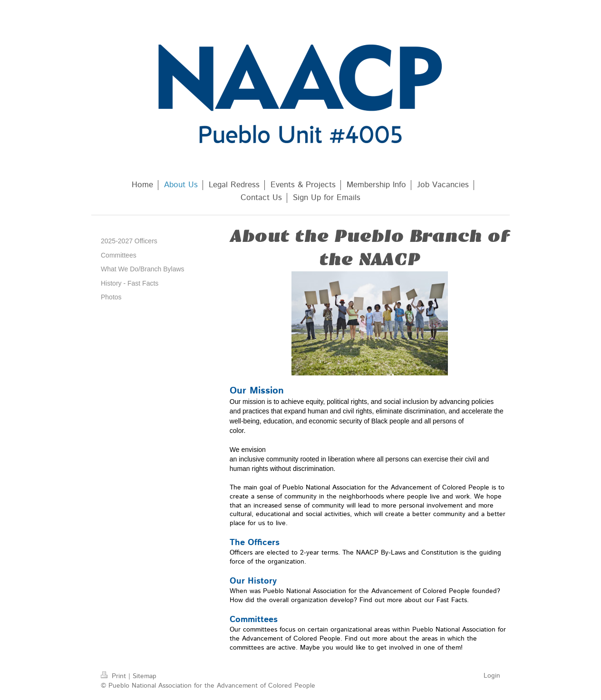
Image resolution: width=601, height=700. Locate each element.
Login (492, 676)
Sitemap (145, 676)
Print (115, 676)
